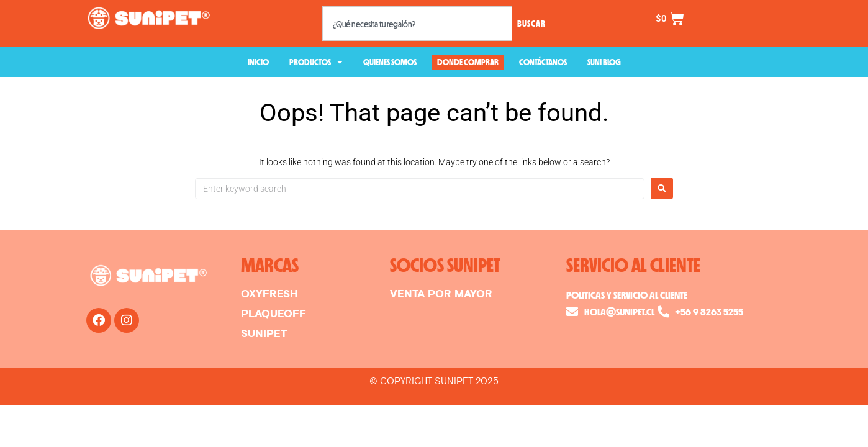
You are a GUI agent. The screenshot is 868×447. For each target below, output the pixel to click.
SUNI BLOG (604, 62)
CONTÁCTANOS (543, 62)
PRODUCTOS (316, 62)
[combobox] (417, 24)
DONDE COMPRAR (468, 62)
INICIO (258, 62)
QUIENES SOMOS (390, 62)
